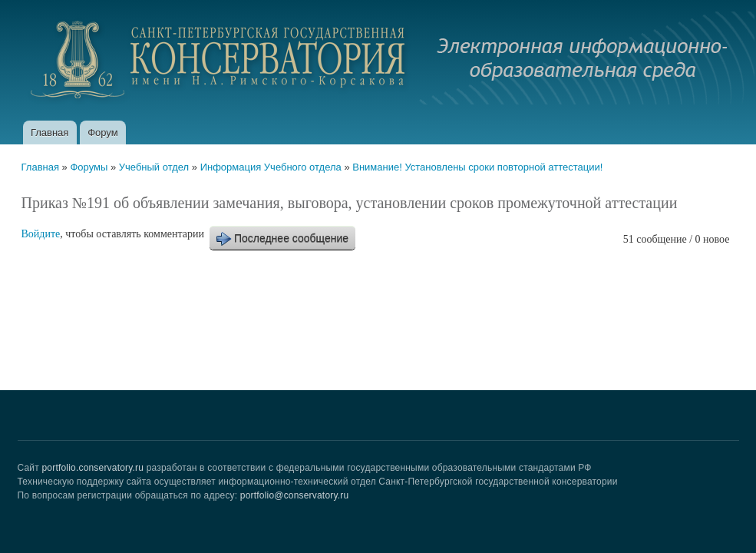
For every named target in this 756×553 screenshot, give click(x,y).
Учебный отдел (154, 167)
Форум (103, 132)
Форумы (89, 167)
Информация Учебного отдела (271, 167)
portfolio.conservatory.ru (92, 468)
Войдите (41, 234)
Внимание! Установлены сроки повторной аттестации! (477, 167)
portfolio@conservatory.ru (295, 495)
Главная (50, 132)
